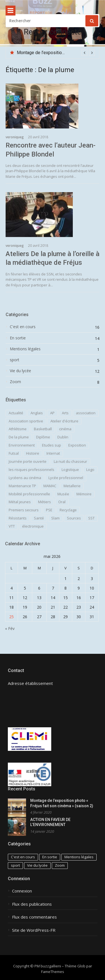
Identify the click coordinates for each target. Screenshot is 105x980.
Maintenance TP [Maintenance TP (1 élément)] (22, 486)
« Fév (10, 628)
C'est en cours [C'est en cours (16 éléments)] (23, 857)
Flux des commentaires (34, 917)
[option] (56, 53)
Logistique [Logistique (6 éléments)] (70, 470)
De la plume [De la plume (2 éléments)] (19, 437)
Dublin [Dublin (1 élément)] (63, 437)
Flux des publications (32, 904)
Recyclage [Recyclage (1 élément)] (68, 510)
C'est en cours (23, 327)
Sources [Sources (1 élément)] (74, 518)
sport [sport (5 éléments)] (15, 865)
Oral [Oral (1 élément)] (62, 502)
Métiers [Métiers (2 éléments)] (45, 502)
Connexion (22, 891)
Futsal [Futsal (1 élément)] (14, 453)
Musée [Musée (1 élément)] (63, 494)
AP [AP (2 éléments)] (52, 413)
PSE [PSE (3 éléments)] (49, 510)
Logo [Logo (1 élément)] (90, 470)
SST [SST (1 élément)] (91, 518)
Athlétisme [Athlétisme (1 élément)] (18, 429)
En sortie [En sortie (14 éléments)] (50, 857)
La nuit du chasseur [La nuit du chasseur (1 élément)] (70, 461)
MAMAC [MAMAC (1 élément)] (50, 486)
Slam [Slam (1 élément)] (55, 518)
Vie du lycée (20, 371)
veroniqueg (15, 137)
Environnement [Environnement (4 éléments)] (22, 445)
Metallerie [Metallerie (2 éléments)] (72, 486)
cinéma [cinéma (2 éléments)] (65, 429)
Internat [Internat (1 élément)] (53, 453)
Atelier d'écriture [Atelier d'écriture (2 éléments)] (64, 421)
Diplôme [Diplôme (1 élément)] (43, 437)
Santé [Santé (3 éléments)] (39, 518)
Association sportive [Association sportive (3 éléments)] (26, 421)
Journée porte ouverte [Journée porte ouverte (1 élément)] (28, 461)
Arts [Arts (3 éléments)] (65, 413)
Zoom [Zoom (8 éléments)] (60, 865)
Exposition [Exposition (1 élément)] (77, 445)
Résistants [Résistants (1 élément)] (18, 518)
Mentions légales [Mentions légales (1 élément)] (79, 857)
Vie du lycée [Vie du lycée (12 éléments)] (37, 865)
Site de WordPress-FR (34, 930)
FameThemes (53, 972)
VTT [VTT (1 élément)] (12, 526)
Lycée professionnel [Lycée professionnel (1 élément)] (66, 478)
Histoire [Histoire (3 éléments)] (33, 453)
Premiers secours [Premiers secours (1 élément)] (24, 510)
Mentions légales (25, 349)
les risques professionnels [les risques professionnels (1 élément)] (32, 470)
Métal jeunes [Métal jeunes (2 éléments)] (20, 502)
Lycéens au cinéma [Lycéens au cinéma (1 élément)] (25, 478)
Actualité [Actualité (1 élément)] (16, 413)
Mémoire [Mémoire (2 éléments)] (84, 494)
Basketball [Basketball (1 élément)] (43, 429)
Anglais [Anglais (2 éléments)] (37, 413)
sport (15, 360)
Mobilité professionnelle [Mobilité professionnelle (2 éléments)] (29, 494)
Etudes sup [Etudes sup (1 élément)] (52, 445)
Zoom (15, 382)
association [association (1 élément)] (86, 413)
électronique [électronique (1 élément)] (33, 526)
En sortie (18, 338)
